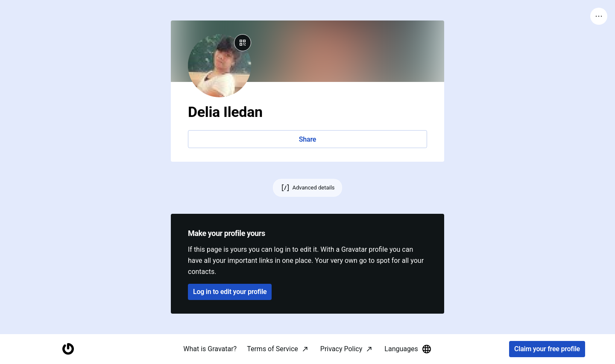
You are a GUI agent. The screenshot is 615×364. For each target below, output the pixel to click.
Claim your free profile (547, 349)
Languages (408, 349)
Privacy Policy (341, 349)
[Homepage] (68, 349)
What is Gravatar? (210, 349)
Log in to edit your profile (230, 292)
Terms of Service (272, 349)
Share (307, 139)
